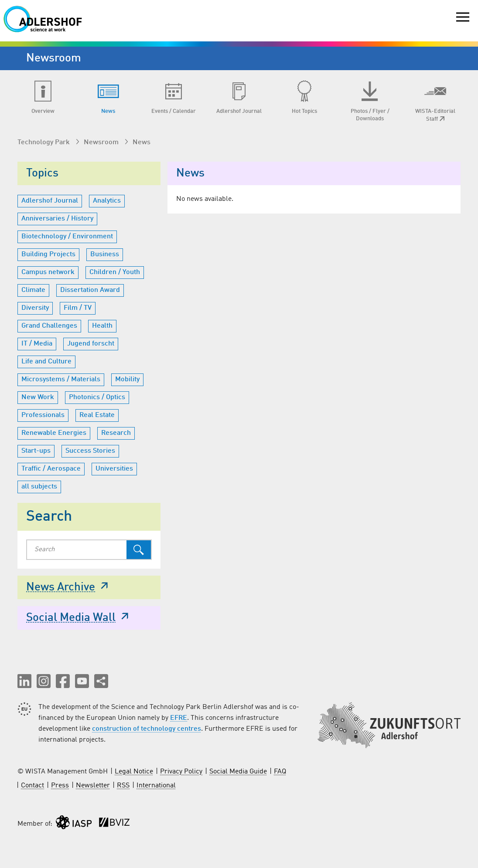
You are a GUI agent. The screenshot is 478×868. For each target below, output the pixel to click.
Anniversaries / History (57, 219)
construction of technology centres (147, 729)
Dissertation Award (90, 290)
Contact (32, 786)
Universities (114, 469)
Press (60, 786)
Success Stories (90, 451)
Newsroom (102, 142)
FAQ (280, 772)
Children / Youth (115, 272)
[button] (24, 681)
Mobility (127, 380)
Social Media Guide (238, 772)
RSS (123, 786)
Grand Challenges (49, 326)
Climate (33, 290)
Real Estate (97, 415)
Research (116, 433)
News (142, 142)
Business (105, 254)
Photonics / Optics (97, 397)
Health (102, 326)
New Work (38, 397)
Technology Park (44, 142)
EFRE (179, 718)
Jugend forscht (91, 344)
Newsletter (93, 786)
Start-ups (36, 451)
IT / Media (37, 344)
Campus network (48, 272)
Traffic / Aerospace (51, 469)
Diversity (35, 308)
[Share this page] (101, 681)
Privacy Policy (181, 772)
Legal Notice (134, 772)
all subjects (39, 487)
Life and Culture (46, 362)
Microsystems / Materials (61, 380)
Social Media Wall (78, 617)
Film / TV (78, 308)
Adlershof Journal (50, 201)
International (156, 786)
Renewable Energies (54, 433)
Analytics (107, 201)
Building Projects (48, 254)
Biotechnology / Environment (67, 237)
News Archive (68, 587)
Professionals (43, 415)
